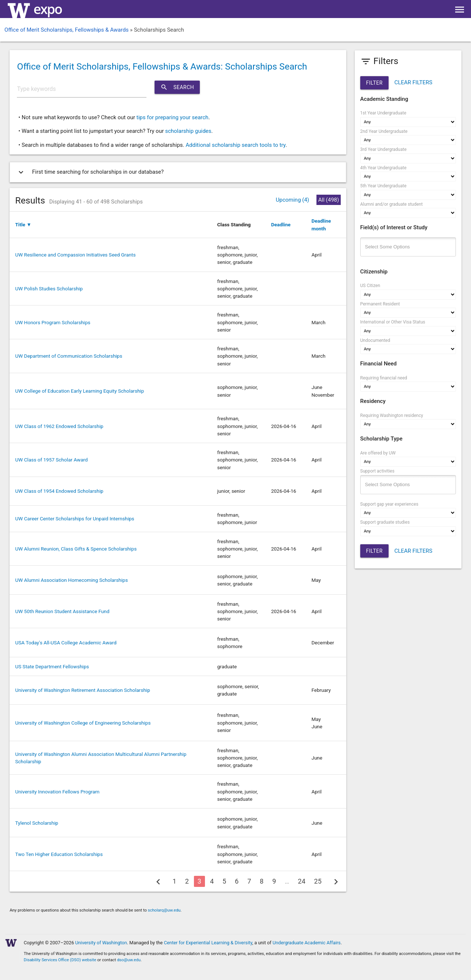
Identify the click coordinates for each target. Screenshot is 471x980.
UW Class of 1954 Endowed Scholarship (59, 491)
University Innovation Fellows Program (57, 792)
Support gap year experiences (389, 504)
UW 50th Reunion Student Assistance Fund (62, 611)
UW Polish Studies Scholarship (49, 289)
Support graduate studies (385, 522)
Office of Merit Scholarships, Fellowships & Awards (66, 30)
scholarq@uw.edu (164, 910)
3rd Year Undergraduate (383, 149)
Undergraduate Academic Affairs (307, 943)
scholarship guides (188, 131)
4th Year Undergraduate (383, 168)
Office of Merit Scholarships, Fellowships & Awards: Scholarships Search (162, 66)
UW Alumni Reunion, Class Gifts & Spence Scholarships (76, 549)
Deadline (281, 224)
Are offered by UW (378, 453)
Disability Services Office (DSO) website (60, 960)
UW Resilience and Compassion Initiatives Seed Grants (75, 255)
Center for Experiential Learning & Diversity (208, 943)
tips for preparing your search (173, 117)
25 (318, 881)
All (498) (329, 200)
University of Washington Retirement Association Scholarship (82, 690)
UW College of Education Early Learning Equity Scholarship (79, 391)
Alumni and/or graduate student (392, 204)
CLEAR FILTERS (413, 82)
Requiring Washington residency (392, 415)
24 (302, 881)
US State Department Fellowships (52, 666)
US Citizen (370, 286)
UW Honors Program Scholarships (53, 322)
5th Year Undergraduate (383, 186)
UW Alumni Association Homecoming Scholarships (71, 580)
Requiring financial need (384, 378)
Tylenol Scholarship (37, 823)
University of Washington (101, 943)
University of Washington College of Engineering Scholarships (83, 723)
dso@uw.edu (129, 960)
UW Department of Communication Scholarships (69, 356)
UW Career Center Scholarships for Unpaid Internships (75, 519)
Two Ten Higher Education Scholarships (59, 854)
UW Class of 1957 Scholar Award (51, 460)
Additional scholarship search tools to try (235, 145)
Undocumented (375, 340)
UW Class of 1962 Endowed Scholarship (59, 426)
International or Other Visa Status (393, 322)
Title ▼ (23, 224)
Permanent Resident (380, 304)
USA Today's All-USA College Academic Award (66, 643)
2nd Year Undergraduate (384, 131)
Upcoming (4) (292, 200)
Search (177, 87)
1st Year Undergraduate (383, 113)
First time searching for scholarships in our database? (90, 172)
